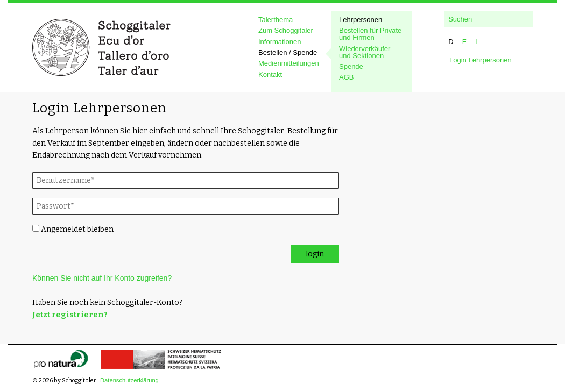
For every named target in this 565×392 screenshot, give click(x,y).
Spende (351, 67)
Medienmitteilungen (289, 63)
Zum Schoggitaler (286, 31)
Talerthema (276, 20)
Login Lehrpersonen (481, 60)
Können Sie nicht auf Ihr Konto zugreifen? (102, 278)
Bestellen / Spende (288, 53)
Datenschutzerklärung (129, 380)
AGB (346, 77)
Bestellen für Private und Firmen (370, 34)
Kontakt (270, 75)
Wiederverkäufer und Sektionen (365, 52)
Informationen (280, 42)
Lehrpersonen (361, 20)
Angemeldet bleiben (73, 229)
